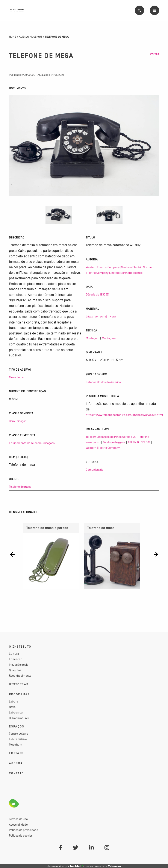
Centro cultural (19, 733)
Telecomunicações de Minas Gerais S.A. (111, 437)
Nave (12, 707)
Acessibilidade (18, 825)
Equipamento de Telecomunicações (32, 443)
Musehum (16, 744)
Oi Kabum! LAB (19, 718)
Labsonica (16, 712)
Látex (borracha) (96, 316)
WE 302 (146, 442)
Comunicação (18, 421)
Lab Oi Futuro (18, 739)
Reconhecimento (20, 676)
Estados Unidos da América (103, 382)
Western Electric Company (103, 448)
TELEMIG (133, 442)
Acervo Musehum (30, 37)
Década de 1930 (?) (98, 294)
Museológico (17, 377)
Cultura (14, 654)
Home (13, 37)
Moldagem (93, 338)
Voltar (155, 54)
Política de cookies (21, 836)
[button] (12, 555)
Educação (16, 659)
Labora (14, 701)
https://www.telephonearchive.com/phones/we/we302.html (124, 415)
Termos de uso (18, 819)
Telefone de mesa (20, 487)
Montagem (109, 338)
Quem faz (15, 670)
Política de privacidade (23, 830)
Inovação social (19, 665)
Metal (113, 316)
